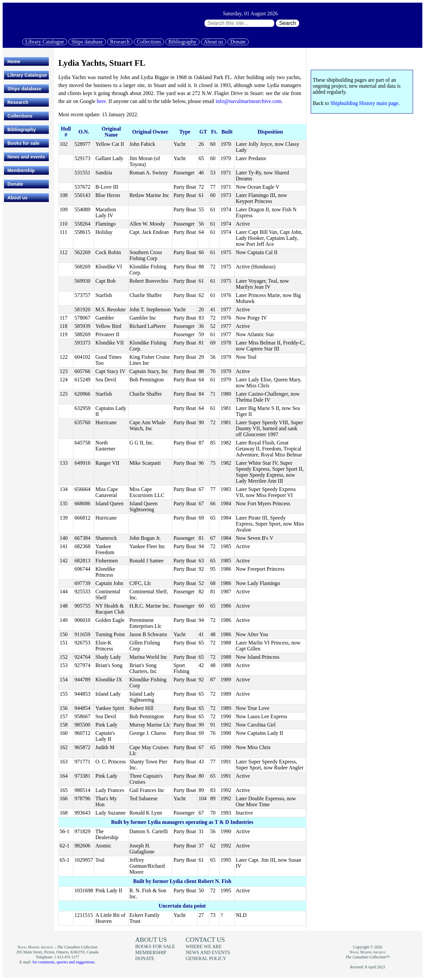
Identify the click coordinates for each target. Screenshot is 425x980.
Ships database (87, 42)
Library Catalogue (45, 42)
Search (288, 23)
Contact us (205, 940)
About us (213, 42)
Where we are (204, 946)
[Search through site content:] (239, 23)
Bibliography (182, 42)
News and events (26, 157)
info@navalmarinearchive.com (249, 101)
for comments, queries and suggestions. (64, 962)
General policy (206, 958)
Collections (149, 42)
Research (120, 42)
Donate (238, 42)
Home (14, 61)
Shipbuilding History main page (364, 103)
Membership (21, 170)
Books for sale (23, 143)
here (101, 101)
